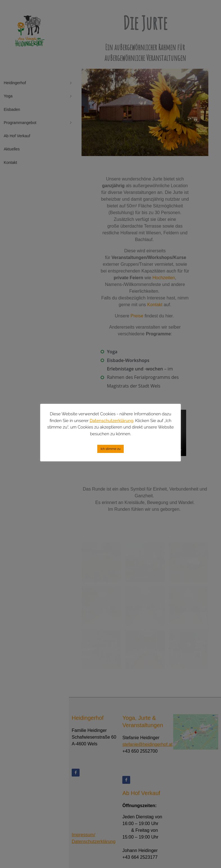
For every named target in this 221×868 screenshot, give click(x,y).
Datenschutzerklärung (112, 421)
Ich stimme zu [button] (111, 449)
